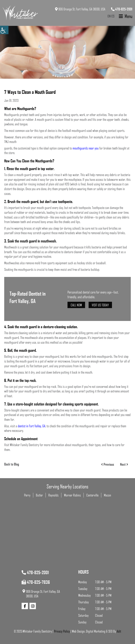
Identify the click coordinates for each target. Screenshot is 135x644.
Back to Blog (12, 464)
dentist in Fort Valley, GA (32, 426)
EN (109, 16)
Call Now (76, 305)
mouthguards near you (86, 148)
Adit (119, 631)
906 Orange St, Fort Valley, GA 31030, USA (80, 9)
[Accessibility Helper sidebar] (4, 30)
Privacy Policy (62, 631)
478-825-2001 (122, 9)
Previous (108, 464)
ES (113, 16)
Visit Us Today (100, 305)
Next (124, 464)
